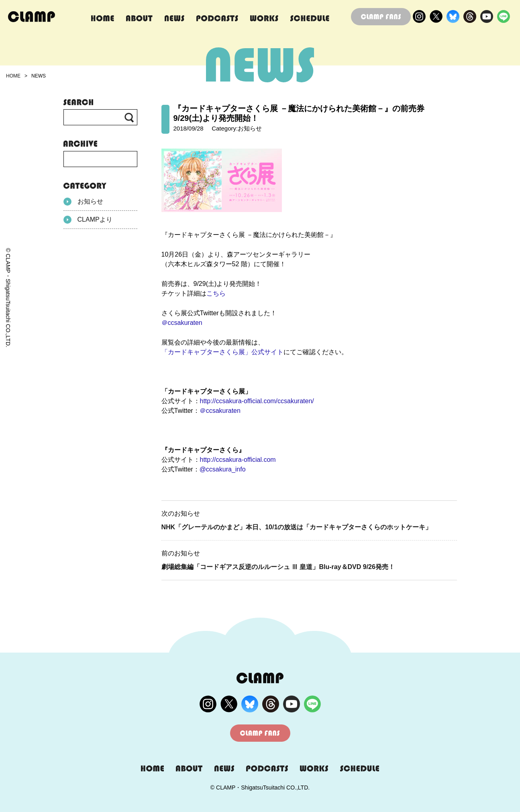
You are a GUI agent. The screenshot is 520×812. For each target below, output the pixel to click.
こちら (216, 293)
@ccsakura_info (223, 469)
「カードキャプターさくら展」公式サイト (222, 352)
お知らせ (83, 202)
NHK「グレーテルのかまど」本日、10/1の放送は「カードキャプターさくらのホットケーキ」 (297, 527)
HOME (13, 76)
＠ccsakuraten (182, 323)
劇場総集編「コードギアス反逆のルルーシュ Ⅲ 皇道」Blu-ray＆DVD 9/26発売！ (278, 567)
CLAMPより (88, 220)
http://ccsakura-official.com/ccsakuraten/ (257, 401)
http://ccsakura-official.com (238, 460)
